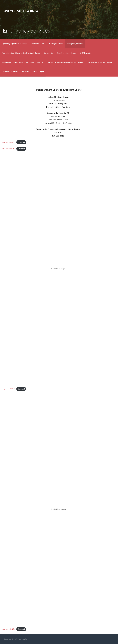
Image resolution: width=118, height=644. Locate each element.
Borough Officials (56, 43)
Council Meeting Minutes (66, 53)
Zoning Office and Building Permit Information (65, 62)
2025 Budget (38, 72)
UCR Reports (85, 53)
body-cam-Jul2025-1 (8, 142)
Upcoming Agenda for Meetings (15, 43)
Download (21, 142)
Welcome (35, 43)
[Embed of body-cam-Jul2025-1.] (58, 269)
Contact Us (48, 53)
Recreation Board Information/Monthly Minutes (21, 53)
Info (44, 43)
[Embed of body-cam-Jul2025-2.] (58, 509)
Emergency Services (75, 43)
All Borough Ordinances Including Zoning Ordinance (22, 62)
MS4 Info (26, 72)
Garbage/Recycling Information (100, 62)
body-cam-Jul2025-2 (8, 149)
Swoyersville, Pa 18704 (21, 11)
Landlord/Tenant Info (10, 72)
